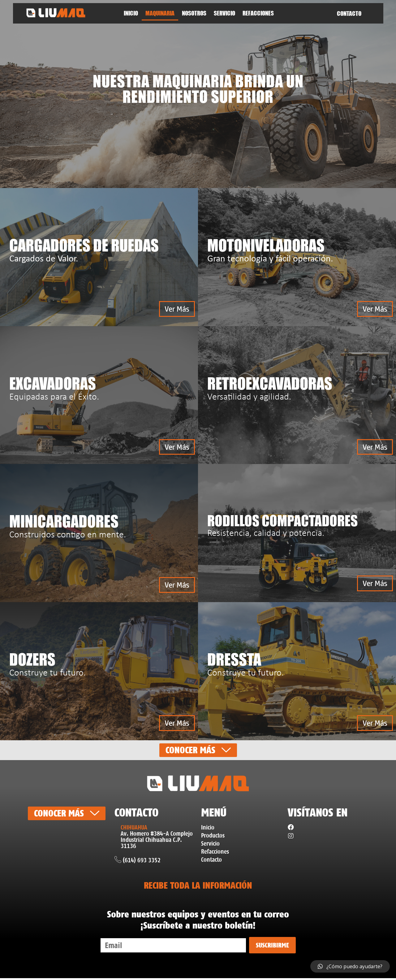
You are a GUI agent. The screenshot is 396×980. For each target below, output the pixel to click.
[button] (176, 309)
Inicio (131, 13)
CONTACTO (349, 13)
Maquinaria (160, 13)
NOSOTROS (194, 13)
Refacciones (258, 13)
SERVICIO (224, 13)
